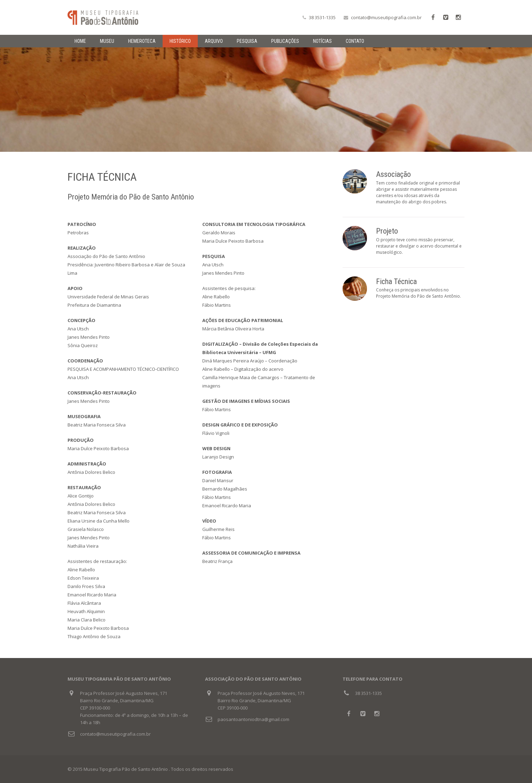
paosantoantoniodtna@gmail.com (253, 719)
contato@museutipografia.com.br (386, 17)
